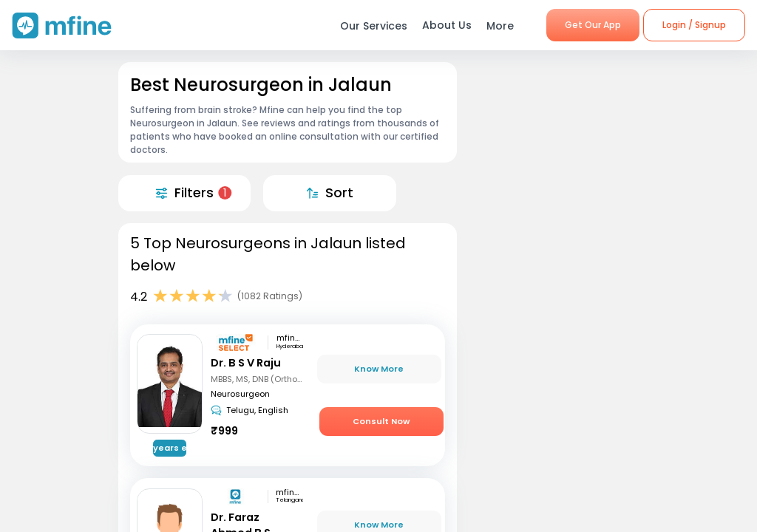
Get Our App (593, 25)
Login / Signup (694, 25)
